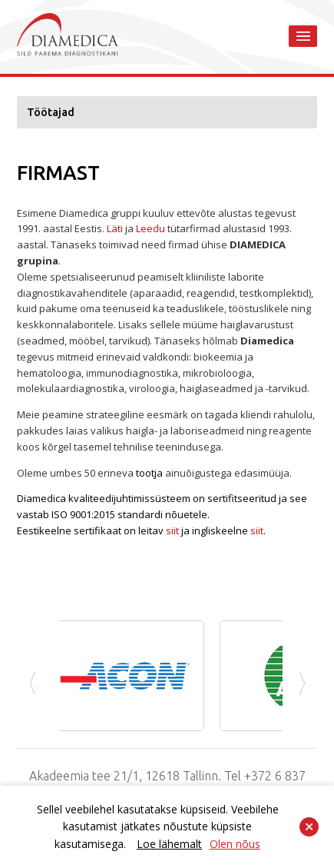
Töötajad (51, 112)
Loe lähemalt (169, 844)
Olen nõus (235, 844)
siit (172, 530)
